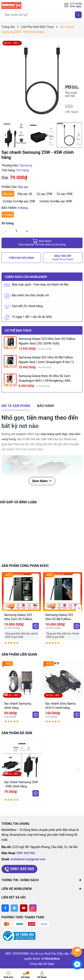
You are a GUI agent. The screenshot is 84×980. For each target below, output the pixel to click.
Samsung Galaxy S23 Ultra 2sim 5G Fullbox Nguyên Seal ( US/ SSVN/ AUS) (47, 341)
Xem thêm (42, 481)
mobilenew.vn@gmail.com (28, 859)
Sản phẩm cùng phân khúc (25, 566)
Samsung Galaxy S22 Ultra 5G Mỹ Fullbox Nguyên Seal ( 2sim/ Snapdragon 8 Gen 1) (46, 360)
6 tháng (8, 215)
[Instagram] (33, 908)
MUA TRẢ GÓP (63, 258)
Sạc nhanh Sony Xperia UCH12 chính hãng (60, 706)
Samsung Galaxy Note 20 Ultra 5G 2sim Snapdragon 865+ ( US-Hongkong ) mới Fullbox (45, 379)
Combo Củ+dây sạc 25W (19, 201)
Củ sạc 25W (44, 194)
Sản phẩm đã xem (17, 733)
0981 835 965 (26, 853)
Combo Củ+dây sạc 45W (56, 201)
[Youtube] (24, 908)
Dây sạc (8, 194)
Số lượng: (8, 223)
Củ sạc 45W (64, 194)
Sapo (51, 964)
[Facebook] (5, 908)
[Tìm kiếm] (78, 15)
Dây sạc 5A (25, 194)
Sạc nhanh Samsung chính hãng (17, 706)
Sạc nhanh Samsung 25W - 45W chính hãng (21, 784)
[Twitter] (14, 908)
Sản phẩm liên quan (19, 654)
